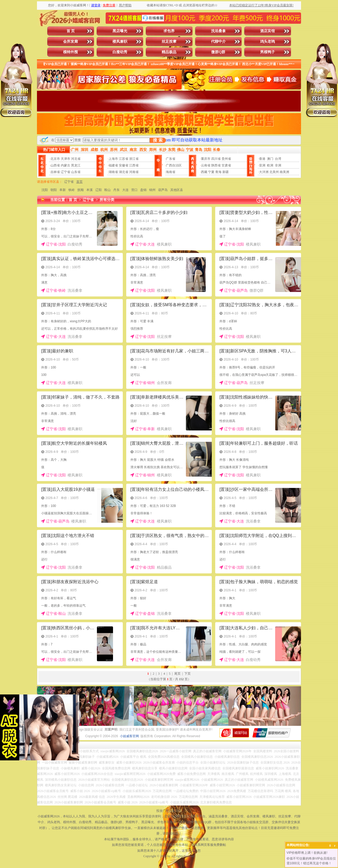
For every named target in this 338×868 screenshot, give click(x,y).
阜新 (63, 190)
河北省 (76, 159)
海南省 (171, 172)
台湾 (278, 159)
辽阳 (98, 190)
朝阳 (54, 190)
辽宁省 (65, 172)
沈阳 (45, 190)
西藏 (204, 172)
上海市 (113, 159)
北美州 (274, 172)
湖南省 (113, 172)
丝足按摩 (169, 42)
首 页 (71, 31)
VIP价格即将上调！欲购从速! (307, 853)
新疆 (226, 172)
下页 (187, 674)
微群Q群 (218, 52)
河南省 (134, 172)
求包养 (169, 31)
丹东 (116, 190)
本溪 (90, 190)
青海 (218, 172)
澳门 (270, 159)
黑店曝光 (120, 31)
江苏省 (124, 159)
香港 (262, 159)
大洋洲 (264, 172)
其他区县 (177, 190)
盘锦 (143, 190)
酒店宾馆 (267, 31)
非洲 (278, 165)
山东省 (76, 172)
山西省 (55, 165)
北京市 (55, 159)
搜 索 (158, 140)
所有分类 (107, 200)
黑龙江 (76, 165)
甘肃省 (226, 165)
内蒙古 (65, 165)
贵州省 (226, 159)
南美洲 (284, 172)
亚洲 (262, 165)
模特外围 (71, 52)
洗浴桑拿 (218, 31)
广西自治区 (174, 165)
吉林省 (55, 172)
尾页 (177, 674)
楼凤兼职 (120, 42)
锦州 (152, 190)
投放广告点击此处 (169, 811)
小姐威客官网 (129, 736)
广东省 (171, 159)
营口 (134, 190)
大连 (125, 190)
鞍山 (107, 190)
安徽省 (124, 165)
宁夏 (211, 172)
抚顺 (81, 190)
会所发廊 (71, 42)
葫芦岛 (163, 190)
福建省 (113, 165)
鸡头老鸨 (267, 42)
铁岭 (72, 190)
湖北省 (124, 172)
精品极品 (169, 52)
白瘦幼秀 (120, 52)
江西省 (134, 165)
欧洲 (270, 165)
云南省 (206, 165)
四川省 (216, 159)
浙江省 (134, 159)
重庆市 (206, 159)
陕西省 (216, 165)
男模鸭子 (267, 52)
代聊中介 (218, 42)
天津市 (65, 159)
